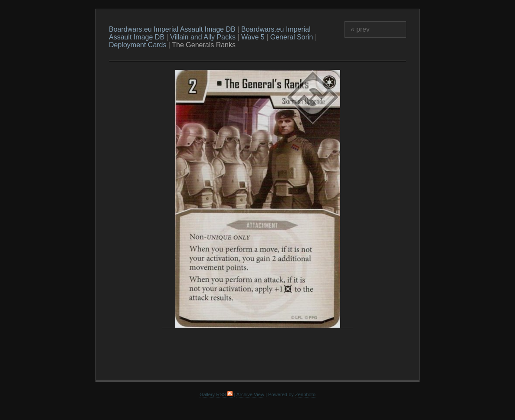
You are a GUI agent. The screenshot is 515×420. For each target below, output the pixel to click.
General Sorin (292, 37)
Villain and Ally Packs (203, 37)
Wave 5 (253, 37)
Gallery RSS (216, 394)
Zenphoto (305, 394)
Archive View (250, 394)
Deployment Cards (138, 45)
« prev (360, 29)
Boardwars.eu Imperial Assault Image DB (172, 29)
